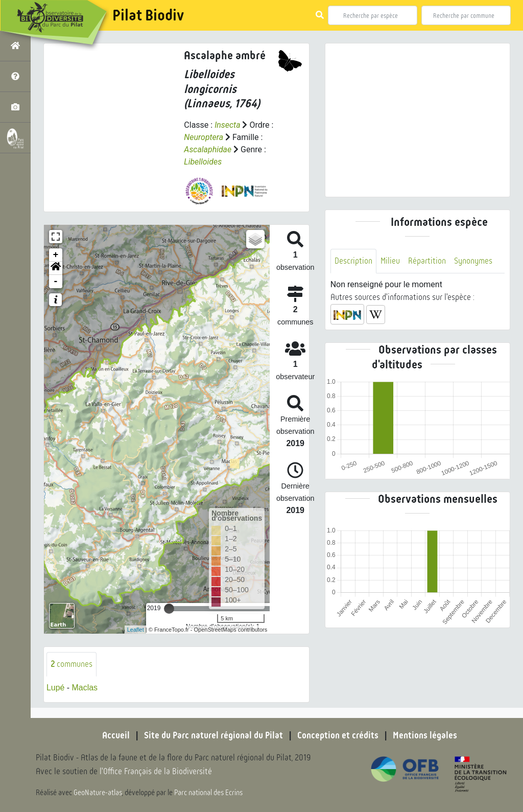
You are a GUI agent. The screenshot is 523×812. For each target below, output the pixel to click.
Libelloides (203, 162)
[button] (56, 268)
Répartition (427, 261)
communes (72, 664)
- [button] (56, 282)
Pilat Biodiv (148, 15)
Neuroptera (204, 137)
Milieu (390, 261)
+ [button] (56, 255)
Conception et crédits (338, 736)
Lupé (56, 688)
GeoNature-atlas (98, 793)
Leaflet (136, 630)
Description (353, 261)
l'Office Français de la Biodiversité (156, 771)
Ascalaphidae (208, 149)
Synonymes (473, 261)
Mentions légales (425, 736)
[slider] (169, 609)
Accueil (116, 736)
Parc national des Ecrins (208, 793)
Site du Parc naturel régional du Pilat (213, 736)
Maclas (85, 688)
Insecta (228, 125)
